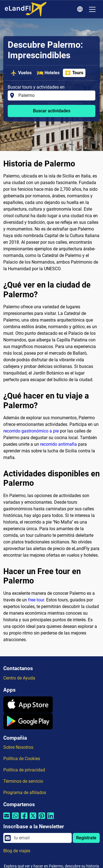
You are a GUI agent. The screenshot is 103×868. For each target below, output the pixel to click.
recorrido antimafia (59, 444)
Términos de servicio (23, 781)
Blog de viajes (17, 851)
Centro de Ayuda (19, 678)
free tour (36, 600)
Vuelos (21, 73)
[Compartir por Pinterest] (42, 819)
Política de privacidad (24, 770)
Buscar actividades (52, 111)
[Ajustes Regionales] (81, 9)
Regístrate (86, 838)
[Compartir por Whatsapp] (15, 819)
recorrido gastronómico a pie (31, 431)
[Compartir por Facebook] (24, 819)
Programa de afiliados (25, 793)
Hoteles (48, 73)
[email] (41, 838)
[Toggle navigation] (92, 9)
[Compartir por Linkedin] (51, 819)
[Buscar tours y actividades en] (55, 95)
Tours (74, 73)
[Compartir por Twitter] (33, 819)
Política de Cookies (22, 759)
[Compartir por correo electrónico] (7, 819)
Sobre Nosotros (18, 747)
